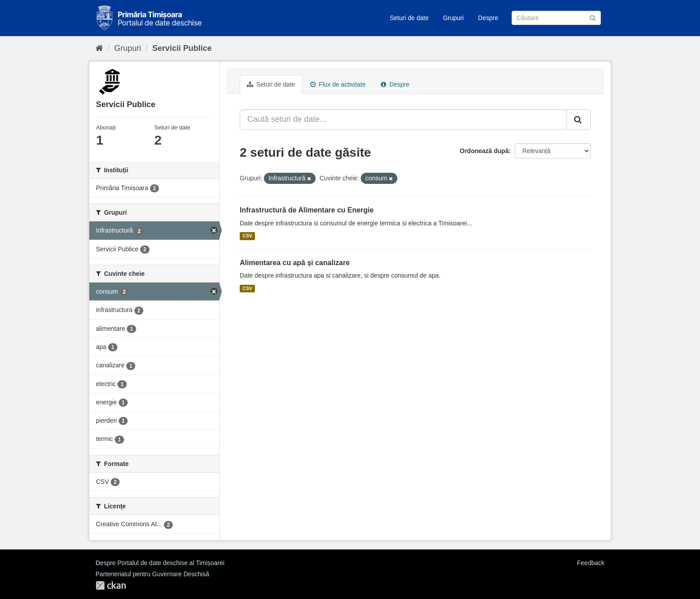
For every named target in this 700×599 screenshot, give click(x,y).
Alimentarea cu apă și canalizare (295, 263)
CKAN (111, 585)
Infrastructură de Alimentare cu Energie (307, 210)
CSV (247, 236)
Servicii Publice (182, 48)
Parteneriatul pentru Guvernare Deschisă (152, 574)
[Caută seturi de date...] (403, 120)
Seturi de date (409, 18)
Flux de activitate (338, 84)
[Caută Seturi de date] (556, 18)
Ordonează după (484, 151)
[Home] (99, 48)
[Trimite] (593, 17)
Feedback (591, 563)
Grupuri (453, 18)
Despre (488, 18)
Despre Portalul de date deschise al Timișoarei (160, 563)
